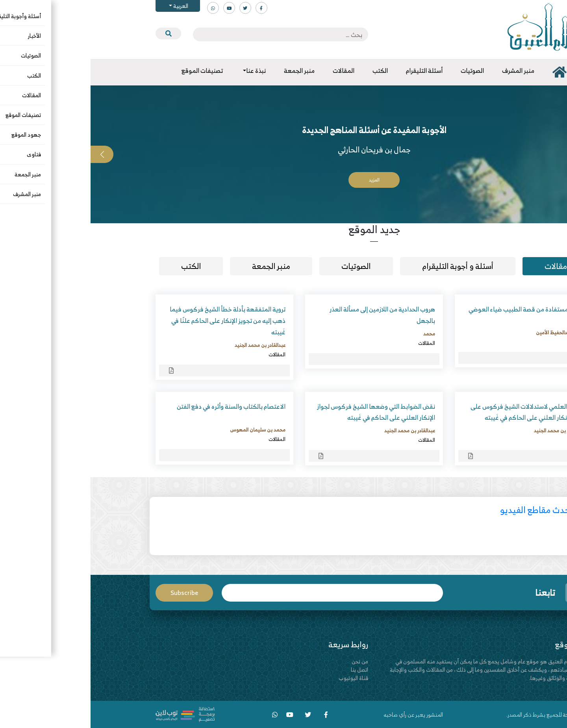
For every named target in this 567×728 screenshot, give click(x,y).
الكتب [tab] (100, 266)
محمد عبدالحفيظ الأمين (470, 332)
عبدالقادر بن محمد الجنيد (170, 345)
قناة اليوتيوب (263, 678)
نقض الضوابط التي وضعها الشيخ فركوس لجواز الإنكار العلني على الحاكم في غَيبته (285, 412)
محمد (339, 333)
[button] (556, 154)
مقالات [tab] (465, 266)
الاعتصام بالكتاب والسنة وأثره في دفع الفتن (141, 406)
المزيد (284, 180)
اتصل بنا (269, 670)
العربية (90, 6)
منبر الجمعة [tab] (181, 266)
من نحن (269, 661)
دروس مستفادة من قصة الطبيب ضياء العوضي (436, 309)
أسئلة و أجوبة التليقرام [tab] (367, 266)
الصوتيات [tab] (265, 266)
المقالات (486, 342)
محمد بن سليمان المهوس (167, 430)
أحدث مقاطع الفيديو (446, 510)
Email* (242, 593)
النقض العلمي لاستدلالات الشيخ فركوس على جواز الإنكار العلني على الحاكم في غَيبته (437, 412)
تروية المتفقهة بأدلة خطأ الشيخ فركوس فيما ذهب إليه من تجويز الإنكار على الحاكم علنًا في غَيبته (137, 320)
